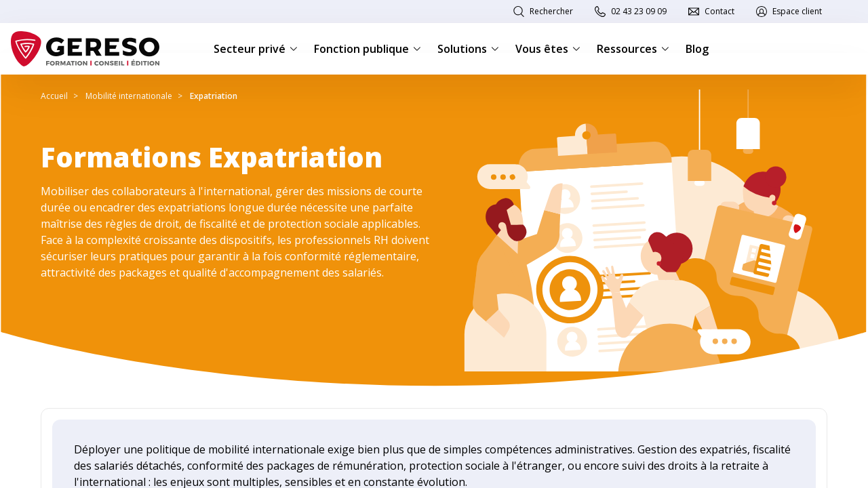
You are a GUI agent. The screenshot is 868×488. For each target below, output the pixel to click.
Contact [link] (719, 11)
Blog (697, 49)
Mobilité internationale (129, 96)
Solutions (468, 49)
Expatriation (214, 96)
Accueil (54, 96)
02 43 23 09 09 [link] (639, 11)
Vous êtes (548, 49)
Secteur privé (256, 49)
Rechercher (551, 11)
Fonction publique (368, 49)
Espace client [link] (797, 11)
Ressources (633, 49)
